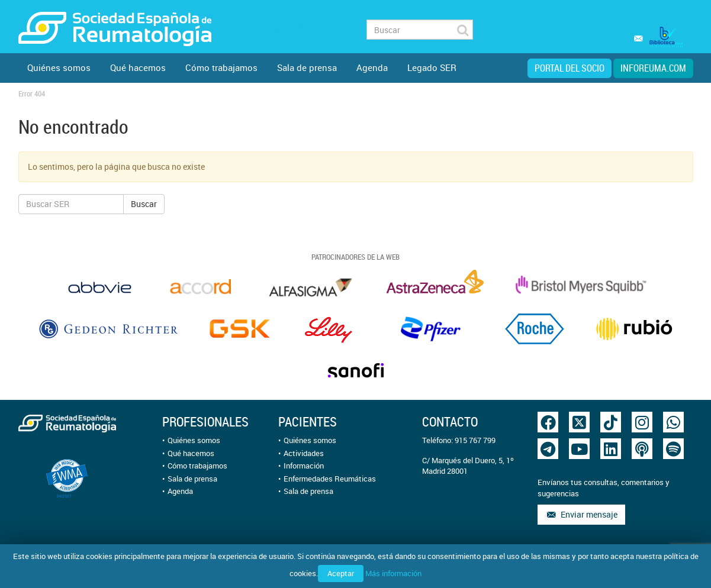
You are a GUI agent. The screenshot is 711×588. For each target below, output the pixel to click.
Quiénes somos (59, 67)
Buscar (144, 204)
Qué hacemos (138, 67)
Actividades (304, 453)
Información (304, 466)
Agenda (372, 67)
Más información (393, 573)
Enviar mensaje (581, 514)
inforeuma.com (653, 68)
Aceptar (341, 573)
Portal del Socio (570, 68)
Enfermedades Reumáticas (330, 479)
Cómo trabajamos (221, 67)
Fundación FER (295, 30)
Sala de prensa (307, 67)
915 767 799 (475, 440)
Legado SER (432, 67)
